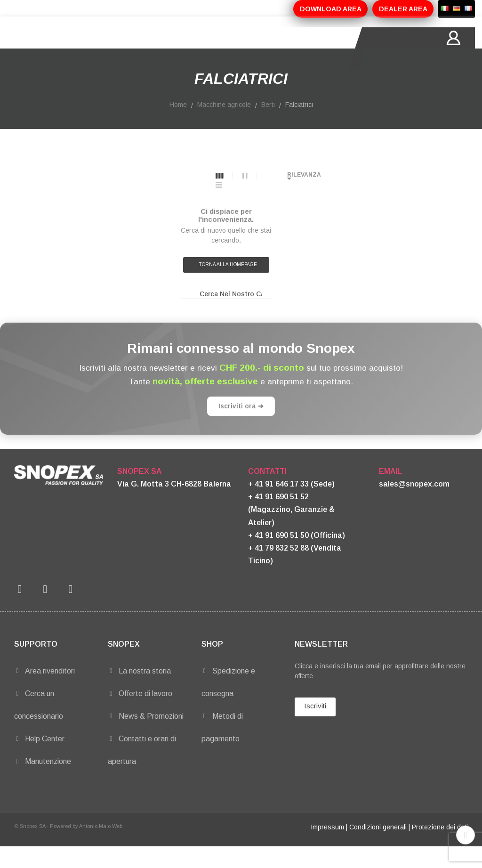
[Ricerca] (226, 316)
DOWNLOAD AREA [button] (331, 9)
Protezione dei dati (440, 848)
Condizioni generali (378, 848)
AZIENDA (102, 49)
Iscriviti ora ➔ (241, 427)
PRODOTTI (154, 49)
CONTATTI (316, 49)
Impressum (327, 848)
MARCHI (267, 49)
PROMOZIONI (213, 49)
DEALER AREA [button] (403, 9)
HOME (58, 49)
